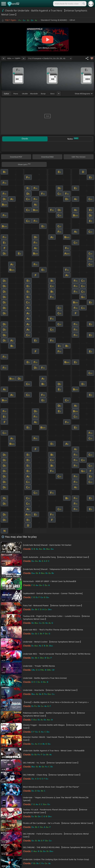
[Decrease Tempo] (4, 58)
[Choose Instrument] (59, 94)
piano (16, 94)
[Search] (84, 4)
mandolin (34, 94)
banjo (43, 94)
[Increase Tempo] (24, 58)
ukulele (25, 94)
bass (52, 94)
